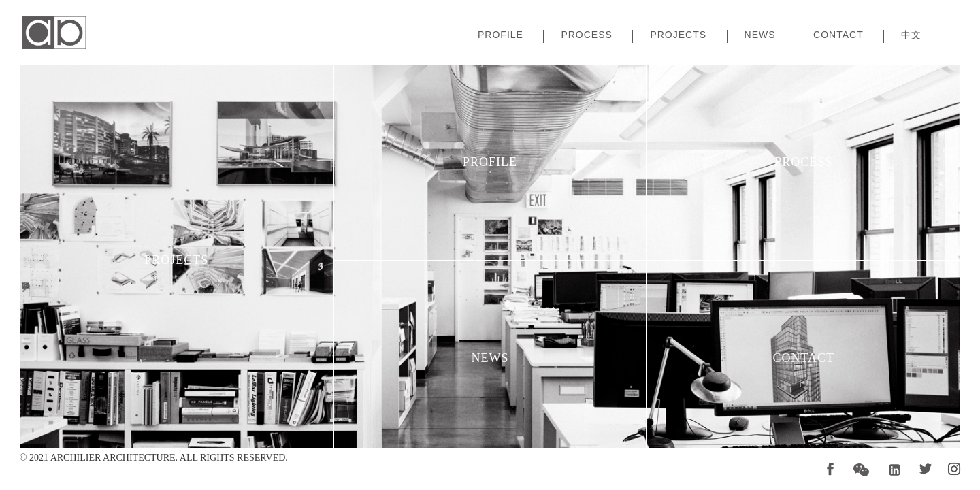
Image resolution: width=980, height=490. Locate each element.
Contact (838, 35)
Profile (501, 35)
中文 (911, 35)
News (760, 35)
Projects (678, 35)
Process (586, 35)
